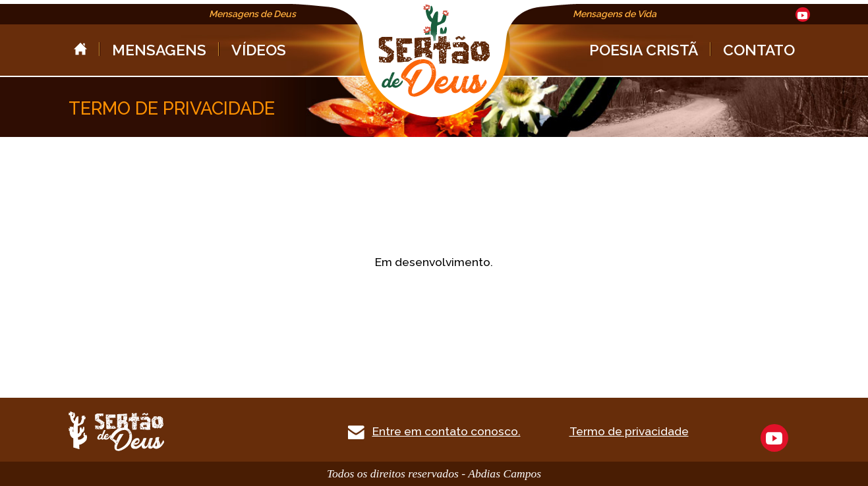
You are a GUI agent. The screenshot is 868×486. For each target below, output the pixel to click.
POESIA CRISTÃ (644, 50)
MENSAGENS (159, 50)
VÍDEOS (259, 50)
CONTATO (759, 50)
